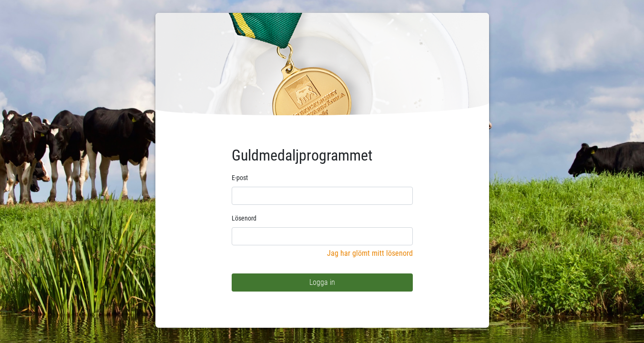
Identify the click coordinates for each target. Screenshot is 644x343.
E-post (240, 178)
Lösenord (244, 218)
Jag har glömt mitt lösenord (370, 253)
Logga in (322, 282)
